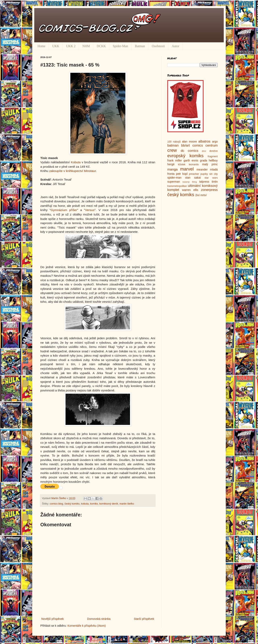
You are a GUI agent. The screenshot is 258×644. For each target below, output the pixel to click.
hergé (171, 164)
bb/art (186, 145)
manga (172, 169)
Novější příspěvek (53, 619)
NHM (86, 46)
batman (173, 145)
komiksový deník (109, 504)
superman (174, 182)
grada (204, 160)
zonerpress (209, 190)
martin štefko (127, 504)
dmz (204, 151)
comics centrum (205, 145)
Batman (140, 46)
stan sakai (193, 178)
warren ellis (190, 190)
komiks (94, 504)
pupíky (204, 174)
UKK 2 (71, 46)
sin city (213, 174)
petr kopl (182, 174)
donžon (214, 151)
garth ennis (191, 160)
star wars (211, 178)
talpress (204, 182)
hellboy (213, 160)
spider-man (174, 178)
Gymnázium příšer (64, 210)
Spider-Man (120, 46)
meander (202, 170)
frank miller (175, 160)
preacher (194, 174)
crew (172, 150)
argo (215, 141)
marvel (187, 169)
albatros (204, 141)
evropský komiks (185, 156)
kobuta (85, 504)
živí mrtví (201, 195)
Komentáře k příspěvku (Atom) (87, 626)
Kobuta (76, 162)
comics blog (57, 504)
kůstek (182, 164)
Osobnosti (158, 46)
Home (41, 46)
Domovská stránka (99, 619)
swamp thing (190, 182)
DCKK (101, 46)
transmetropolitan (177, 186)
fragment (213, 156)
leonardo (194, 164)
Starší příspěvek (144, 619)
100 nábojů (174, 142)
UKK (56, 46)
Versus (90, 210)
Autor (175, 46)
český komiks (72, 504)
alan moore (189, 141)
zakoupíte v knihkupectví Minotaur (73, 171)
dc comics (189, 151)
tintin (215, 182)
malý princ (210, 164)
